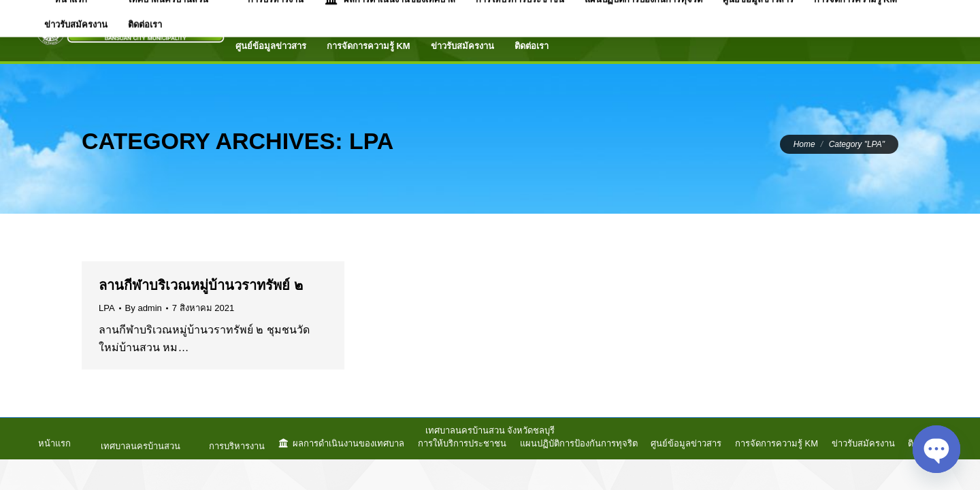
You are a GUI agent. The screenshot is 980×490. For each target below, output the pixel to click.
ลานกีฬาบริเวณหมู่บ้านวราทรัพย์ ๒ (201, 285)
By (144, 308)
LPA (107, 308)
